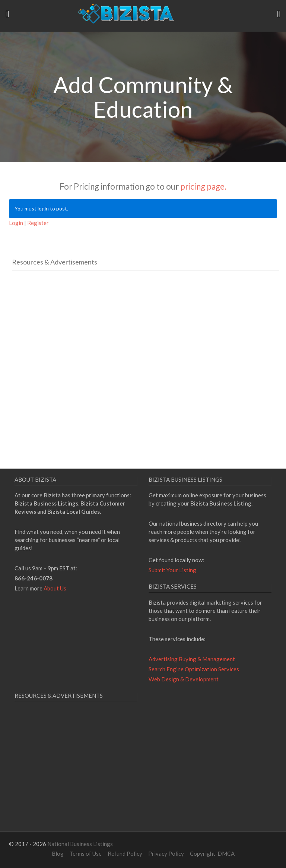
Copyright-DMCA (212, 853)
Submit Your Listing (172, 570)
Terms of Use (86, 853)
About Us (55, 588)
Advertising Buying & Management (192, 659)
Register (38, 223)
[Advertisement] (74, 347)
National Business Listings (80, 844)
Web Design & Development (184, 679)
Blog (58, 853)
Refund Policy (125, 853)
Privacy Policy (166, 853)
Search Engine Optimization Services (194, 669)
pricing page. (203, 186)
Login (16, 223)
